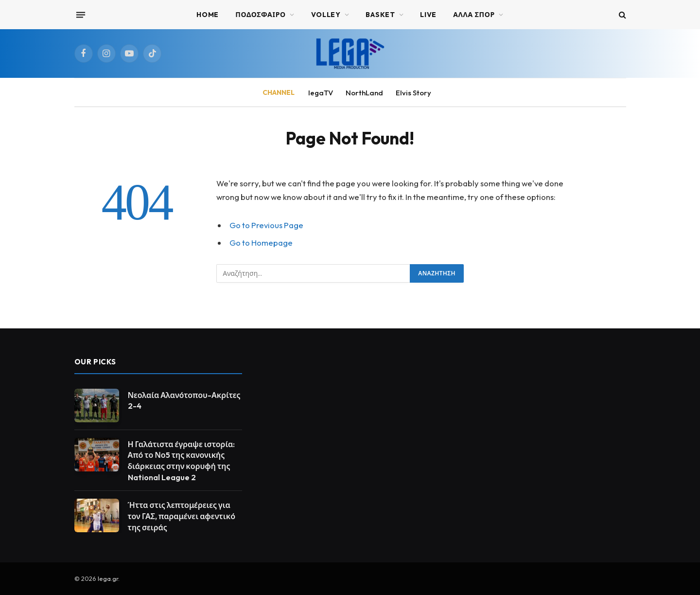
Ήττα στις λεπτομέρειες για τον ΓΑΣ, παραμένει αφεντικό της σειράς (182, 516)
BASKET (380, 15)
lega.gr (108, 578)
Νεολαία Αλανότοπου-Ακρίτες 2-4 (184, 401)
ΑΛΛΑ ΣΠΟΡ (474, 15)
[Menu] (80, 15)
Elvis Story (413, 93)
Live (428, 15)
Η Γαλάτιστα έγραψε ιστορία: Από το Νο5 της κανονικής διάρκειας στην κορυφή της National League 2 (182, 461)
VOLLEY (326, 15)
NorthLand (364, 93)
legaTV (321, 93)
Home (208, 15)
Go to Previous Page (266, 225)
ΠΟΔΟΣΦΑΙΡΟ (261, 15)
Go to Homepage (261, 243)
